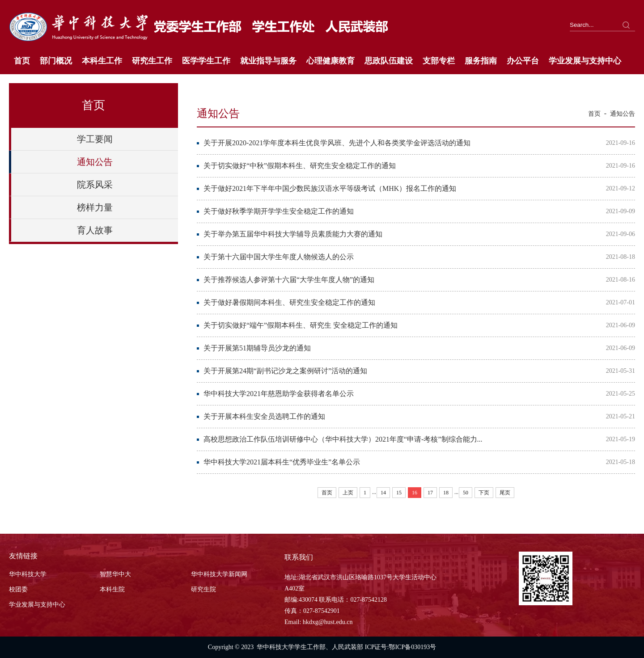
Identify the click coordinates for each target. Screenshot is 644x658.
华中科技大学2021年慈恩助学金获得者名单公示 (279, 394)
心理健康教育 (330, 61)
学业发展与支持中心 (585, 61)
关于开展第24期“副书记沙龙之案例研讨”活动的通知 (285, 371)
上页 (348, 493)
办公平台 (523, 61)
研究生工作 (152, 61)
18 (446, 493)
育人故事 (95, 230)
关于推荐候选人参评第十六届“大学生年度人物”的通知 (289, 280)
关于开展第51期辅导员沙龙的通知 (257, 348)
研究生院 (203, 589)
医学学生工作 (206, 61)
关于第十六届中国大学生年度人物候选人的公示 (279, 257)
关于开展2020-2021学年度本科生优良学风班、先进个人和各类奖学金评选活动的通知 (337, 143)
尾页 (505, 493)
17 (430, 493)
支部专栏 (439, 61)
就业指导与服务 (268, 61)
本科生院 (112, 589)
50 (466, 493)
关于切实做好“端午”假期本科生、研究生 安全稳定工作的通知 (301, 325)
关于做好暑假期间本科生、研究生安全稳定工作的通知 (289, 302)
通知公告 (95, 162)
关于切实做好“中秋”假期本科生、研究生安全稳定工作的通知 (300, 166)
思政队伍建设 (389, 61)
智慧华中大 (115, 574)
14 (383, 493)
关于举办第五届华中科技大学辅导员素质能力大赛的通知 (293, 234)
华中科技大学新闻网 (219, 574)
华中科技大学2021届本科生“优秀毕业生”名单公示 (282, 462)
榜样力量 (95, 207)
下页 (484, 493)
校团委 (18, 589)
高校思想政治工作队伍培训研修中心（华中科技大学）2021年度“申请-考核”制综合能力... (343, 439)
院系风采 (95, 185)
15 (399, 493)
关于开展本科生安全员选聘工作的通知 (264, 416)
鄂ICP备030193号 (412, 647)
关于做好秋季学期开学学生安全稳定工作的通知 (279, 211)
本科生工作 (102, 61)
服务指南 (481, 61)
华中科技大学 (28, 574)
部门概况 (56, 61)
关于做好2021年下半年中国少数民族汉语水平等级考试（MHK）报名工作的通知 (330, 188)
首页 (22, 61)
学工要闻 (95, 139)
